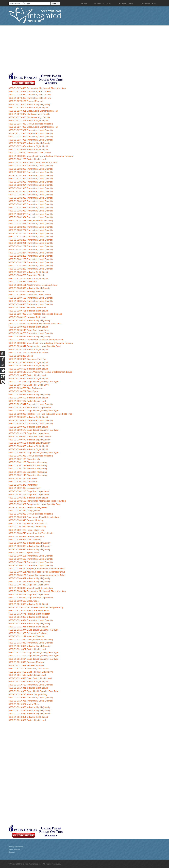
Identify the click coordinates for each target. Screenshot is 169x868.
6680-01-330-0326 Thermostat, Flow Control (30, 436)
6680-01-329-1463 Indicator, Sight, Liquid (28, 349)
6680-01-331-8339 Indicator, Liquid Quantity (29, 711)
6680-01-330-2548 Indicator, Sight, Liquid (28, 498)
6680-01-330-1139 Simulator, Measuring (28, 472)
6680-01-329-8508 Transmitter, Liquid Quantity (31, 420)
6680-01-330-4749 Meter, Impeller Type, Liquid (31, 533)
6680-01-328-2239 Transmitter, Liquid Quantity (31, 269)
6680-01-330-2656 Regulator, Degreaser (28, 507)
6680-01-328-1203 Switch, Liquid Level (27, 159)
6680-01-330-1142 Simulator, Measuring (28, 475)
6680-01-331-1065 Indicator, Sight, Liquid (28, 627)
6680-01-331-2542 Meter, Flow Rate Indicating (31, 640)
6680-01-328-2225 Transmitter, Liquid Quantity (31, 224)
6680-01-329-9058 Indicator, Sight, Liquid (28, 427)
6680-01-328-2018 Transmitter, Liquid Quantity (31, 198)
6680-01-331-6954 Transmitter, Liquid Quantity (31, 698)
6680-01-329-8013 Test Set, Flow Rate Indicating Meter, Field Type (40, 414)
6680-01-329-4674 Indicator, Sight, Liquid (28, 378)
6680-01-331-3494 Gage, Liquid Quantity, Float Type (33, 659)
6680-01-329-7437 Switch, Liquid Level (27, 401)
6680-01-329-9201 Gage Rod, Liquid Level (29, 433)
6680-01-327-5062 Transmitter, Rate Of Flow (30, 95)
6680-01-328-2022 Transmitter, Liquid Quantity (31, 211)
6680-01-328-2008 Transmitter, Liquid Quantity (31, 166)
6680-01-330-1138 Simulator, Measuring (28, 469)
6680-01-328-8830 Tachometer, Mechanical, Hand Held (35, 324)
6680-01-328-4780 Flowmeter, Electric (27, 275)
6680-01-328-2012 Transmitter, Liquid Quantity (31, 178)
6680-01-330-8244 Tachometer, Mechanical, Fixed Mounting (37, 591)
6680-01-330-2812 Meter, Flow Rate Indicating (31, 514)
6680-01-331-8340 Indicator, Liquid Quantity (29, 714)
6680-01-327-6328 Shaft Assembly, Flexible (29, 117)
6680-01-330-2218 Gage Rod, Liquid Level (29, 491)
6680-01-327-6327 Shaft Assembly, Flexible (29, 114)
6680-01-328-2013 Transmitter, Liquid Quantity (31, 182)
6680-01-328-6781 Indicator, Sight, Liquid (28, 311)
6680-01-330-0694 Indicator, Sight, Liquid (28, 449)
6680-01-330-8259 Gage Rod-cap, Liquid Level (31, 598)
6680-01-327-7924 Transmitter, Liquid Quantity (31, 137)
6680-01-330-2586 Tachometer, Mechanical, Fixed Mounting (37, 501)
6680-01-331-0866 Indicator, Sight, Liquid (28, 617)
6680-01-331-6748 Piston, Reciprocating (28, 694)
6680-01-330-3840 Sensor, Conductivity (27, 527)
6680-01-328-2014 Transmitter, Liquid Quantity (31, 185)
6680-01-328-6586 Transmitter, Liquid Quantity (31, 298)
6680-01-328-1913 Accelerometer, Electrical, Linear (33, 162)
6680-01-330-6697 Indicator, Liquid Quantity (29, 578)
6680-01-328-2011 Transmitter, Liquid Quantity (31, 175)
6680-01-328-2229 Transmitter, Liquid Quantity (31, 237)
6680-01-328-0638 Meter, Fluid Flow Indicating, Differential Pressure (41, 156)
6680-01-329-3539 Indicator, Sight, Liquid (28, 369)
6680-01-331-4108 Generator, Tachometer (28, 669)
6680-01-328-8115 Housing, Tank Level (27, 317)
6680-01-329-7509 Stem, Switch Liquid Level (30, 407)
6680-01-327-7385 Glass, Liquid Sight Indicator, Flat (33, 127)
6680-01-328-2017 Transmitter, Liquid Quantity (31, 195)
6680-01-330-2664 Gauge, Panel (24, 511)
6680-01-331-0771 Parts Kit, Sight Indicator (29, 614)
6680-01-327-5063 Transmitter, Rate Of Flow (30, 98)
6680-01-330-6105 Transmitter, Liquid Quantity (31, 556)
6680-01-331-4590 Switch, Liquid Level (27, 675)
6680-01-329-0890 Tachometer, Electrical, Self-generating (36, 340)
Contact (12, 852)
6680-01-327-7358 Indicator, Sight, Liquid (28, 120)
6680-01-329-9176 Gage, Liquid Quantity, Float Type (33, 430)
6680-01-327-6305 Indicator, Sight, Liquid (28, 108)
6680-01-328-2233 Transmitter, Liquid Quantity (31, 249)
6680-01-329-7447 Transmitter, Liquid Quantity (31, 404)
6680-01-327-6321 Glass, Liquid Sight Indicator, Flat (33, 111)
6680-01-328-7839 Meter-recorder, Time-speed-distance (35, 314)
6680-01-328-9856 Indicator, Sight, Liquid (28, 327)
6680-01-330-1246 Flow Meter (23, 478)
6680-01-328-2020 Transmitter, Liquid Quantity (31, 204)
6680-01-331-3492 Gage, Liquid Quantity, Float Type (33, 652)
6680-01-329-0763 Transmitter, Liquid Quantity (31, 333)
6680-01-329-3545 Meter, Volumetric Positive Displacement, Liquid (40, 372)
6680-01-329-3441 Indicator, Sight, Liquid (28, 365)
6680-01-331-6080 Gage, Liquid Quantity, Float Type (33, 691)
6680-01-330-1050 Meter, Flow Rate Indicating (31, 456)
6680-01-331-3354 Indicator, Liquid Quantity (29, 646)
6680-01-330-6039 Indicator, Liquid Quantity (29, 546)
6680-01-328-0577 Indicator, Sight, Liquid (28, 150)
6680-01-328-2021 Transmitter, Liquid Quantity (31, 208)
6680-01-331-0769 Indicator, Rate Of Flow (28, 610)
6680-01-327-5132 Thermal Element (26, 101)
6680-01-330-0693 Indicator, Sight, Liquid (28, 446)
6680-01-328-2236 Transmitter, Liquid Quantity (31, 259)
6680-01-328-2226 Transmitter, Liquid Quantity (31, 227)
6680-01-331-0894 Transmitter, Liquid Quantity (31, 620)
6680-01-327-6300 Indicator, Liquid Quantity (29, 104)
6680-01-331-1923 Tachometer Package (28, 633)
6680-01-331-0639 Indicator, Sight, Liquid (28, 604)
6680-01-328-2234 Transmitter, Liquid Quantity (31, 253)
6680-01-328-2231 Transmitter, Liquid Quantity (31, 243)
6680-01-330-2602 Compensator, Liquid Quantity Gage (35, 504)
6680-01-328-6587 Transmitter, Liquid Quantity (31, 301)
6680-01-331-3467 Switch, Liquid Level (27, 649)
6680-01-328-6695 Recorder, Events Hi (27, 307)
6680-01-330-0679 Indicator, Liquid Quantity (29, 440)
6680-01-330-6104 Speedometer (24, 552)
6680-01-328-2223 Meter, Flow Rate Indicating (31, 220)
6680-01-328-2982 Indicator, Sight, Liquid (28, 272)
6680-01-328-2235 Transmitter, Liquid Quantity (31, 256)
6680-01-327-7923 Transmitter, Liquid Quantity (31, 133)
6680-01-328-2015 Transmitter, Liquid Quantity (31, 188)
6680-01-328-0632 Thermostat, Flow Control (30, 153)
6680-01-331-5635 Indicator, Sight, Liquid (28, 681)
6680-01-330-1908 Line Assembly (24, 488)
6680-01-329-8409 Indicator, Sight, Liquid (28, 417)
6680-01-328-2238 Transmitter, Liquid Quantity (31, 266)
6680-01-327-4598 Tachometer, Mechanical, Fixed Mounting (37, 88)
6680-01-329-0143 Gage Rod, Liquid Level (29, 330)
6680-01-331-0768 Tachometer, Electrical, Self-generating (36, 607)
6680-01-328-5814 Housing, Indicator (26, 291)
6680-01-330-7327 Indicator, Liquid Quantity (29, 582)
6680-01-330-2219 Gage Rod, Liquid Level (29, 494)
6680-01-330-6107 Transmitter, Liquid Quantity (31, 562)
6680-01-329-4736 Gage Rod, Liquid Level (29, 385)
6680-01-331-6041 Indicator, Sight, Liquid (28, 688)
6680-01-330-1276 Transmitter (23, 485)
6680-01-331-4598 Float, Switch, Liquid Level (30, 678)
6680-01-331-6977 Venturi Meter (24, 704)
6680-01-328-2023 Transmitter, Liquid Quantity (31, 214)
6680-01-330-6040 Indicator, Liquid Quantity (29, 549)
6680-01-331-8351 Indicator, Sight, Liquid (28, 717)
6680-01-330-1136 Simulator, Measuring (28, 462)
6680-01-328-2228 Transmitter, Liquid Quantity (31, 233)
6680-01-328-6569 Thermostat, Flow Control (30, 295)
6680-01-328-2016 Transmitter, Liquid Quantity (31, 191)
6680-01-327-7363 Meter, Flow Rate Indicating (31, 124)
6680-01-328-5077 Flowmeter (23, 282)
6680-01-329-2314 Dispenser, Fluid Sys (27, 359)
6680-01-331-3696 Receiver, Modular (26, 662)
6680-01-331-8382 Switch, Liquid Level (27, 720)
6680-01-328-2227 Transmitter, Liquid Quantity (31, 230)
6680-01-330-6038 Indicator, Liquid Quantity (29, 543)
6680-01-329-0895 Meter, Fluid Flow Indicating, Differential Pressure (41, 343)
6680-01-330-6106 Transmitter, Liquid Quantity (31, 559)
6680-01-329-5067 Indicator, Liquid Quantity (29, 395)
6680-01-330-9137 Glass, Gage (24, 601)
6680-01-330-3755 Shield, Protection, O (27, 524)
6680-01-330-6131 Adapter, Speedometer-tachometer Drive (37, 572)
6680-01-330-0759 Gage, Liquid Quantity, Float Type (33, 453)
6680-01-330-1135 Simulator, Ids (24, 459)
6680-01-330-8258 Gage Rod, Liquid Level (29, 594)
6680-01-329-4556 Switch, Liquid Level (27, 375)
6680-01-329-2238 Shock (21, 356)
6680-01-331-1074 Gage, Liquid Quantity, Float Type (33, 630)
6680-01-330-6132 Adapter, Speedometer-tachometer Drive (37, 575)
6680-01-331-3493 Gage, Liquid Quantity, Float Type (33, 656)
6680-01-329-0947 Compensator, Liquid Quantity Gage (35, 346)
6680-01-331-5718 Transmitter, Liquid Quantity (31, 685)
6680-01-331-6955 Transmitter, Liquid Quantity (31, 701)
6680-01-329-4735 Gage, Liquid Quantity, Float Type (33, 382)
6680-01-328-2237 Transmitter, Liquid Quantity (31, 262)
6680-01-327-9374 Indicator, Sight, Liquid (28, 146)
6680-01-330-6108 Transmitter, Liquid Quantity (31, 565)
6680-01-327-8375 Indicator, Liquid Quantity (29, 143)
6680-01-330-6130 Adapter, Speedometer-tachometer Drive (37, 569)
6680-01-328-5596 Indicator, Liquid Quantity (29, 288)
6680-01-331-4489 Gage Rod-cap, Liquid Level (31, 672)
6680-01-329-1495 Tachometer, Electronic (28, 353)
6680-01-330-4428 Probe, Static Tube (26, 530)
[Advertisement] (79, 49)
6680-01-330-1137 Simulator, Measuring (28, 465)
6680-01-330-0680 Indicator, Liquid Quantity (29, 443)
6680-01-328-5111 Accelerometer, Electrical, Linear (33, 285)
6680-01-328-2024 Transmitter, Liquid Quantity (31, 217)
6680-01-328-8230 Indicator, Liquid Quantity (29, 320)
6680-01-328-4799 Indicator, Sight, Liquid (28, 279)
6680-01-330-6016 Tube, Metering (25, 540)
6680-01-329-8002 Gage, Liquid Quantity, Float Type (33, 411)
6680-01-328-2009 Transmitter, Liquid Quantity (31, 169)
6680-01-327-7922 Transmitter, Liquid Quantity (31, 130)
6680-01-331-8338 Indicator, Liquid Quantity (29, 707)
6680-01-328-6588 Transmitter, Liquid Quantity (31, 304)
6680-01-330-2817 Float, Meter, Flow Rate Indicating (34, 517)
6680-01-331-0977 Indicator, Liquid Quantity (29, 623)
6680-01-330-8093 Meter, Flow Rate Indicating (31, 588)
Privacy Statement (16, 847)
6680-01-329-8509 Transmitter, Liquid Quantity (31, 424)
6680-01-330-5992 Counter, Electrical (26, 536)
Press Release (14, 849)
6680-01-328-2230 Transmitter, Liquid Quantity (31, 240)
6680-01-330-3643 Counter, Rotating (26, 520)
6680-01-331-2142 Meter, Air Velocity (26, 636)
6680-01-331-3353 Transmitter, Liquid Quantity (31, 643)
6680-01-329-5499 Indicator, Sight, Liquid (28, 398)
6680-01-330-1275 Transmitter (23, 482)
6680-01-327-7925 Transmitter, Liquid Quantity (31, 140)
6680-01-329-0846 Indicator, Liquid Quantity (29, 337)
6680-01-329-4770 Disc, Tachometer (26, 388)
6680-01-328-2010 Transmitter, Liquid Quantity (31, 172)
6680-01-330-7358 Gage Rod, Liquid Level (29, 585)
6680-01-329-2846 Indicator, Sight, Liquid (28, 362)
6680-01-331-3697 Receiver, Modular (26, 665)
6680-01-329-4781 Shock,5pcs (23, 391)
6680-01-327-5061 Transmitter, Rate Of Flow (30, 92)
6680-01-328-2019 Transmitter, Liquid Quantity (31, 201)
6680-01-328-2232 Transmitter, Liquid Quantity (31, 246)
